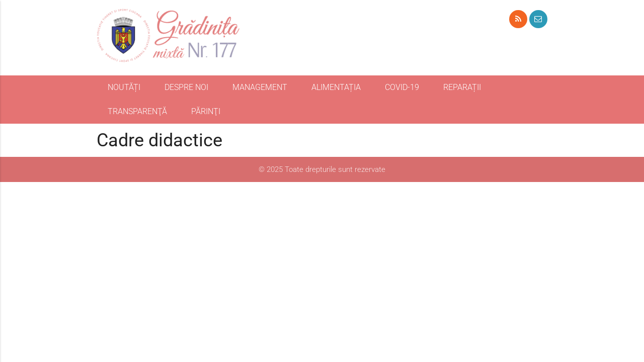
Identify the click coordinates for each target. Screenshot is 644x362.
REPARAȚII (462, 87)
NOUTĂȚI (124, 87)
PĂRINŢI (206, 111)
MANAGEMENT (260, 87)
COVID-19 (402, 87)
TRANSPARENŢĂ (137, 111)
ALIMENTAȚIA (336, 87)
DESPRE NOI (186, 87)
